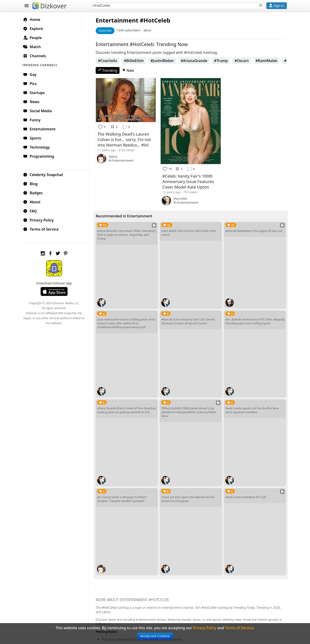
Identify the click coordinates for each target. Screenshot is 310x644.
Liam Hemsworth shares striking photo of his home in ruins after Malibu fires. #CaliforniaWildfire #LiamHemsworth (127, 322)
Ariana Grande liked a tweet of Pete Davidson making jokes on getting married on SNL (128, 408)
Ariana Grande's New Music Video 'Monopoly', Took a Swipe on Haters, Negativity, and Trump (122, 234)
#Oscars (243, 61)
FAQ (32, 211)
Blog (32, 184)
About (34, 202)
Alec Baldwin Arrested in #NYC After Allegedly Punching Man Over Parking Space (254, 320)
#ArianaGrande (195, 61)
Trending (109, 70)
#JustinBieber (164, 61)
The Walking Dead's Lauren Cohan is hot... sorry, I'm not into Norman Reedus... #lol (126, 139)
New (130, 70)
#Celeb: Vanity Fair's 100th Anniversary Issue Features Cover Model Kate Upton (189, 181)
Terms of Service (43, 229)
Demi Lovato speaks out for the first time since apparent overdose (252, 408)
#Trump (222, 61)
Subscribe (106, 31)
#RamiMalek (268, 61)
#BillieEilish (135, 61)
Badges (35, 193)
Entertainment (118, 20)
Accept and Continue (155, 636)
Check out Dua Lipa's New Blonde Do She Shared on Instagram (188, 496)
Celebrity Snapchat (45, 174)
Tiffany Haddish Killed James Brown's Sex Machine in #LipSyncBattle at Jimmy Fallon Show (189, 410)
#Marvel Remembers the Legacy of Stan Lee (254, 230)
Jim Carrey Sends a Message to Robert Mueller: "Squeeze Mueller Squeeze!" (123, 496)
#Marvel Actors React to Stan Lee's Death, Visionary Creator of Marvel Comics (189, 320)
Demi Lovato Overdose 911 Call (246, 494)
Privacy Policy (40, 220)
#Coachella (109, 61)
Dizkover (49, 6)
